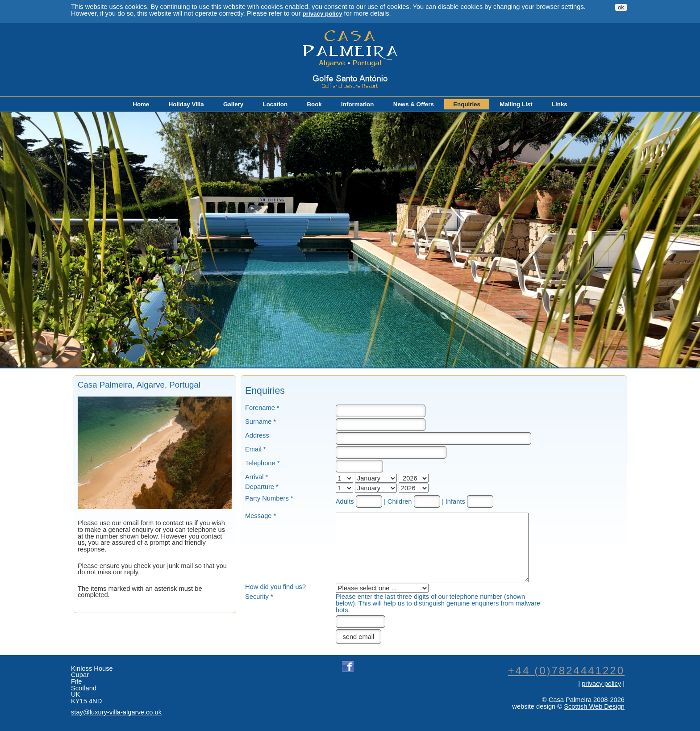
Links (560, 104)
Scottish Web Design (594, 706)
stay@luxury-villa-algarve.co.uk (116, 712)
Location (275, 104)
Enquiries (467, 104)
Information (357, 104)
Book (314, 104)
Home (141, 104)
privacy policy (323, 14)
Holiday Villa (186, 104)
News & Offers (414, 104)
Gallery (233, 104)
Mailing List (516, 104)
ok (621, 7)
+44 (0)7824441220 (566, 670)
